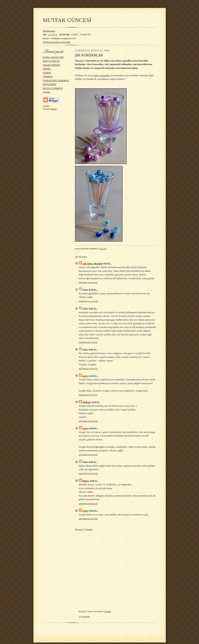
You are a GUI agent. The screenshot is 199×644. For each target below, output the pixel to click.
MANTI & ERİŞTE (51, 61)
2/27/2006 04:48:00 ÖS (88, 455)
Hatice (86, 481)
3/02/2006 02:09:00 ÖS (88, 504)
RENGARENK (50, 84)
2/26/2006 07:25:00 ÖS (88, 395)
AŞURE (47, 92)
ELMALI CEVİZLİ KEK (53, 57)
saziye (53, 35)
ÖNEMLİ (47, 69)
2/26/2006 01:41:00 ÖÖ (88, 301)
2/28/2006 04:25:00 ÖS (88, 473)
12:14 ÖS (103, 249)
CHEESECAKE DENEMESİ (56, 81)
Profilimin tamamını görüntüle (57, 42)
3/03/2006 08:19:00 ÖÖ (88, 519)
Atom (54, 109)
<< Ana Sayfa (84, 616)
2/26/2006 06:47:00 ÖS (88, 342)
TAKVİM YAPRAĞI (52, 65)
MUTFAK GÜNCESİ (67, 20)
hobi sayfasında (102, 75)
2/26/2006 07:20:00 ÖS (88, 369)
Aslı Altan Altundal (92, 264)
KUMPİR (47, 73)
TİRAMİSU (48, 77)
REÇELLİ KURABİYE (53, 88)
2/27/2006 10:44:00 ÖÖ (88, 421)
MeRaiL (87, 402)
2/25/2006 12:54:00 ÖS (88, 282)
